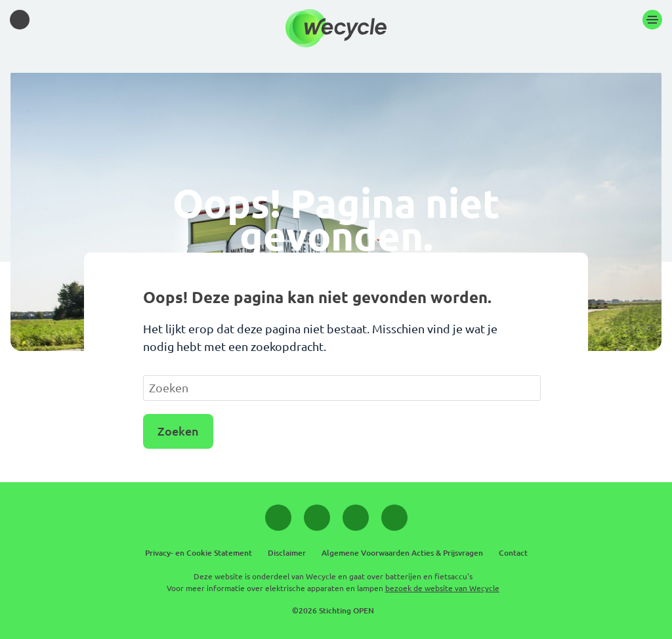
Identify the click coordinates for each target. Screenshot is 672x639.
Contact (513, 553)
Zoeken (178, 431)
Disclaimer (287, 553)
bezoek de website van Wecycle (442, 588)
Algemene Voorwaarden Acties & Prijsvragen (402, 553)
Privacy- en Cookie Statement (199, 553)
